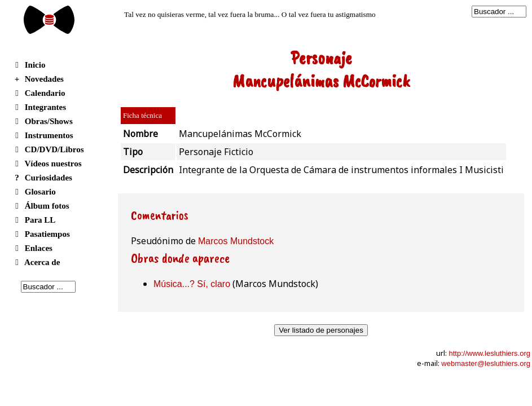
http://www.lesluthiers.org (489, 353)
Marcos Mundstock (236, 241)
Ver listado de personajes (321, 330)
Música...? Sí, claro (192, 284)
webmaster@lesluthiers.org (486, 363)
